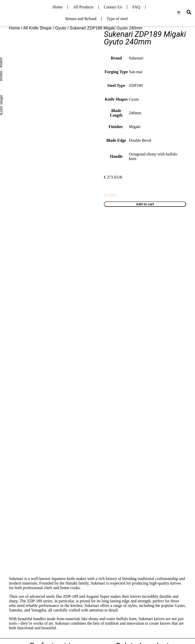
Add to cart (145, 204)
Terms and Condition (147, 612)
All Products (83, 7)
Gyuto (61, 28)
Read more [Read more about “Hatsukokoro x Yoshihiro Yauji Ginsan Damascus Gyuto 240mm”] (117, 499)
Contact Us (113, 7)
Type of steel (117, 19)
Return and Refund (81, 19)
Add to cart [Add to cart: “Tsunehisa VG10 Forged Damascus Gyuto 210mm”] (117, 393)
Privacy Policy (176, 612)
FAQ (136, 7)
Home (58, 7)
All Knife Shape (37, 28)
